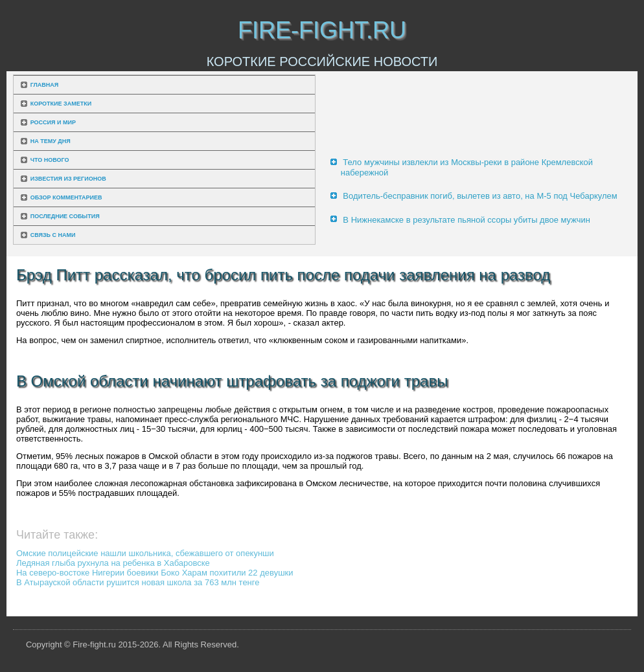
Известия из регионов (68, 179)
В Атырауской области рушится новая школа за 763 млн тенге (138, 582)
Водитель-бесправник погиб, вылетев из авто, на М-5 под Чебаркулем (480, 196)
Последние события (65, 216)
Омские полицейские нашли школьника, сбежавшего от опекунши (145, 553)
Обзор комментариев (66, 197)
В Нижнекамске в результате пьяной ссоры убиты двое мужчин (466, 220)
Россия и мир (53, 122)
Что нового (50, 160)
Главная (45, 85)
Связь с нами (53, 235)
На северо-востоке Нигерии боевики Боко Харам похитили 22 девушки (155, 573)
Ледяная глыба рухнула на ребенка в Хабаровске (113, 563)
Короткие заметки (61, 104)
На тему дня (51, 141)
